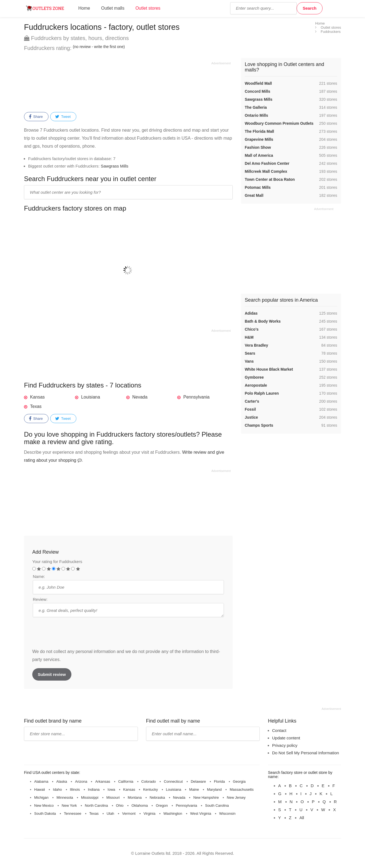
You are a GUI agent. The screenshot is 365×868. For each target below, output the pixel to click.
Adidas (251, 313)
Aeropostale (256, 385)
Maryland (214, 789)
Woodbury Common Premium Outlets (279, 123)
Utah (110, 813)
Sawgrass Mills (114, 166)
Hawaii (40, 789)
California (126, 781)
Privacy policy (285, 745)
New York (69, 805)
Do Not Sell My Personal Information (306, 753)
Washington (173, 813)
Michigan (41, 797)
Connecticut (173, 781)
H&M (249, 337)
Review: (40, 599)
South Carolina (217, 805)
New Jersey (236, 797)
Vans (249, 361)
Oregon (162, 805)
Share (36, 117)
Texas (36, 406)
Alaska (62, 781)
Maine (194, 789)
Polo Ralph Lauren (262, 393)
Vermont (129, 813)
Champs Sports (259, 425)
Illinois (75, 789)
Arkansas (103, 781)
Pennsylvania (196, 397)
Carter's (252, 401)
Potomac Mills (258, 187)
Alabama (41, 781)
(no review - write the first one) (99, 47)
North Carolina (96, 805)
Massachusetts (242, 789)
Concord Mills (258, 91)
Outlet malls (113, 8)
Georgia (239, 781)
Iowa (111, 789)
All (302, 818)
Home (84, 8)
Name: (39, 576)
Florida (219, 781)
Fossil (250, 409)
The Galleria (256, 107)
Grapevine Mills (259, 139)
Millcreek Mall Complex (266, 171)
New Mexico (44, 805)
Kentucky (150, 789)
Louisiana (91, 397)
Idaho (57, 789)
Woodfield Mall (258, 83)
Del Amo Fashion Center (267, 163)
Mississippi (90, 797)
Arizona (81, 781)
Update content (286, 738)
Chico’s (252, 329)
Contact (279, 730)
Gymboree (254, 377)
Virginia (150, 813)
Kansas (37, 397)
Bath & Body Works (263, 321)
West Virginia (201, 813)
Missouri (113, 797)
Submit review (52, 674)
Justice (251, 417)
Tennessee (73, 813)
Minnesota (65, 797)
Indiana (94, 789)
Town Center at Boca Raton (270, 179)
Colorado (149, 781)
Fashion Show (258, 147)
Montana (135, 797)
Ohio (120, 805)
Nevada (140, 397)
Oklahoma (140, 805)
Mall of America (259, 155)
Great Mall (254, 195)
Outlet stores (148, 8)
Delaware (198, 781)
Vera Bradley (257, 345)
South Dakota (45, 813)
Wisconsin (227, 813)
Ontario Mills (257, 115)
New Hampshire (206, 797)
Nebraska (157, 797)
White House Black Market (269, 369)
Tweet (63, 117)
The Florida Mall (260, 131)
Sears (250, 353)
